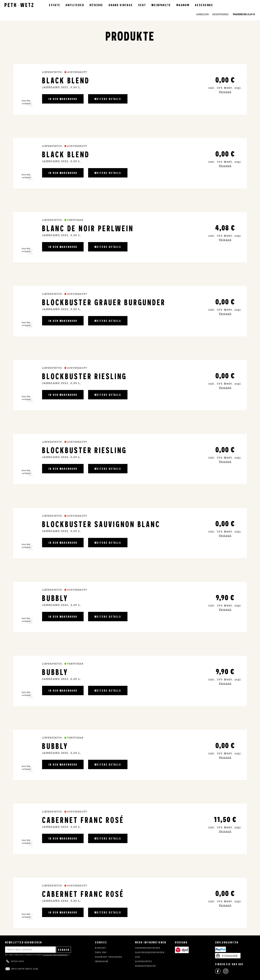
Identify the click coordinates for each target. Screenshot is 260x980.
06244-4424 (18, 962)
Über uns (101, 953)
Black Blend (66, 80)
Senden (64, 950)
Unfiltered (75, 5)
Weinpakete (161, 5)
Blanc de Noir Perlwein (88, 228)
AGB (138, 957)
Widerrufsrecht (146, 966)
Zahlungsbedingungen (150, 953)
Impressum (102, 962)
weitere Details (108, 99)
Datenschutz (144, 962)
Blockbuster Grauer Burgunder (104, 302)
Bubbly (55, 598)
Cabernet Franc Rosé (83, 820)
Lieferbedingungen (148, 948)
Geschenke (204, 5)
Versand (225, 92)
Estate (55, 5)
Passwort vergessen (109, 957)
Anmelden (202, 15)
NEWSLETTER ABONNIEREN (23, 942)
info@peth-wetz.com (24, 969)
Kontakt (101, 948)
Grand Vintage (121, 5)
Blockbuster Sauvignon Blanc (101, 524)
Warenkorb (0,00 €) (244, 15)
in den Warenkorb (63, 99)
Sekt (142, 5)
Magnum (183, 5)
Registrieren (220, 15)
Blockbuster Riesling (84, 376)
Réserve (96, 5)
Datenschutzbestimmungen (55, 955)
